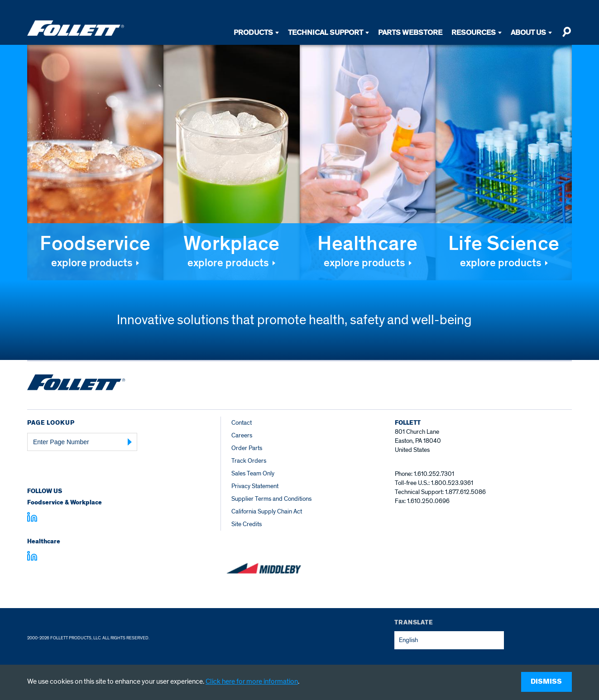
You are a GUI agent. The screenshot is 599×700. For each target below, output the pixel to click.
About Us (528, 32)
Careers (242, 435)
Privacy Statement (255, 486)
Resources (474, 32)
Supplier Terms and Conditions (271, 499)
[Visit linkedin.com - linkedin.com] (32, 557)
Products (253, 32)
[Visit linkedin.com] (32, 518)
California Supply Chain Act (267, 511)
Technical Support (326, 32)
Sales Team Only (253, 473)
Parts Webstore (410, 32)
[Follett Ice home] (76, 384)
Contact (242, 423)
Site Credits (247, 524)
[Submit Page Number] (130, 442)
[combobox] (449, 640)
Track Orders (249, 461)
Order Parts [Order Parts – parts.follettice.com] (247, 448)
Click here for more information (252, 681)
